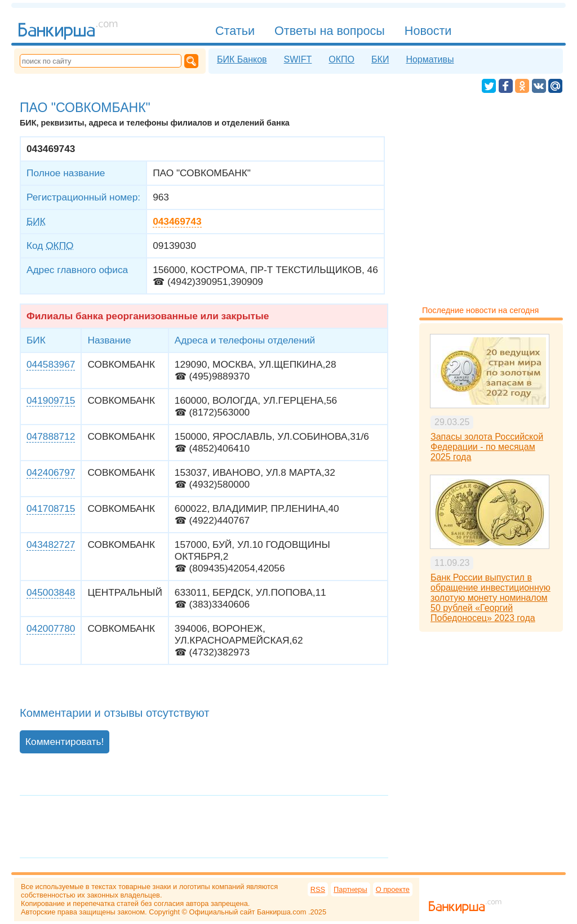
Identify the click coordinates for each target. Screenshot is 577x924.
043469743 (177, 221)
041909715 (51, 400)
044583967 (51, 364)
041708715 (51, 508)
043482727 (51, 544)
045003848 (51, 592)
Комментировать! (65, 742)
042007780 (51, 628)
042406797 (51, 472)
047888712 (51, 436)
